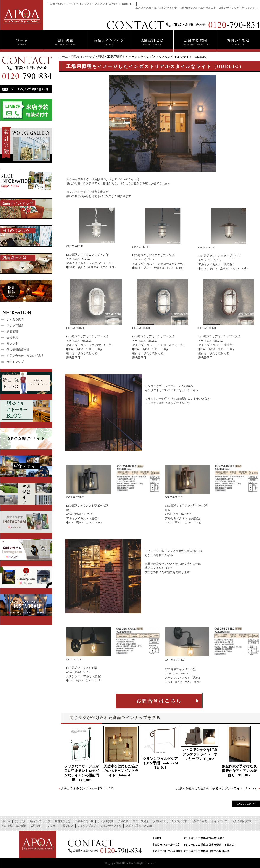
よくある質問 (15, 319)
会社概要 (12, 337)
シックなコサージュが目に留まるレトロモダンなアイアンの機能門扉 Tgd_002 (82, 773)
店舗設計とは (63, 821)
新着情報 (12, 331)
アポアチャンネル (111, 826)
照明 (101, 57)
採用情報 (36, 826)
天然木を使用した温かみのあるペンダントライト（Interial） (121, 771)
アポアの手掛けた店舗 (139, 826)
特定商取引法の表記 (14, 826)
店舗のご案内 (199, 821)
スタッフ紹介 (15, 325)
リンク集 (12, 344)
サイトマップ (15, 362)
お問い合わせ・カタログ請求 (25, 356)
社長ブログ (67, 826)
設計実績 (20, 821)
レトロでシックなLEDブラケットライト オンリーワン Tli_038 (200, 754)
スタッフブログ (87, 826)
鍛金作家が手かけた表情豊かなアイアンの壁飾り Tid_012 (239, 771)
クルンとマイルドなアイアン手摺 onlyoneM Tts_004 (161, 763)
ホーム (63, 57)
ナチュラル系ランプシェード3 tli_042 (87, 788)
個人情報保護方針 (18, 350)
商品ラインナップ (83, 57)
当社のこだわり (84, 821)
